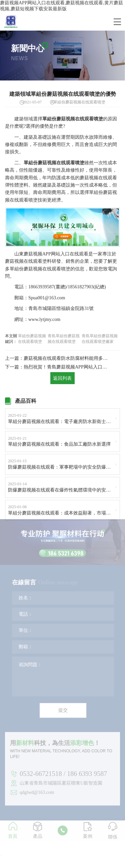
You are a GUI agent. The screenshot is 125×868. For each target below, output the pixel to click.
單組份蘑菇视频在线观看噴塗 (32, 339)
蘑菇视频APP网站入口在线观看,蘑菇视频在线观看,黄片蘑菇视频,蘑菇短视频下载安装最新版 (61, 6)
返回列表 (63, 379)
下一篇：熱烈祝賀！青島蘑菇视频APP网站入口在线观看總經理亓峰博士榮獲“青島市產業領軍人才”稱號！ (57, 367)
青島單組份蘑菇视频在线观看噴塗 (64, 339)
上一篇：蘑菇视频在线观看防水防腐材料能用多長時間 (57, 358)
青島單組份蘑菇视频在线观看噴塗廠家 (100, 339)
